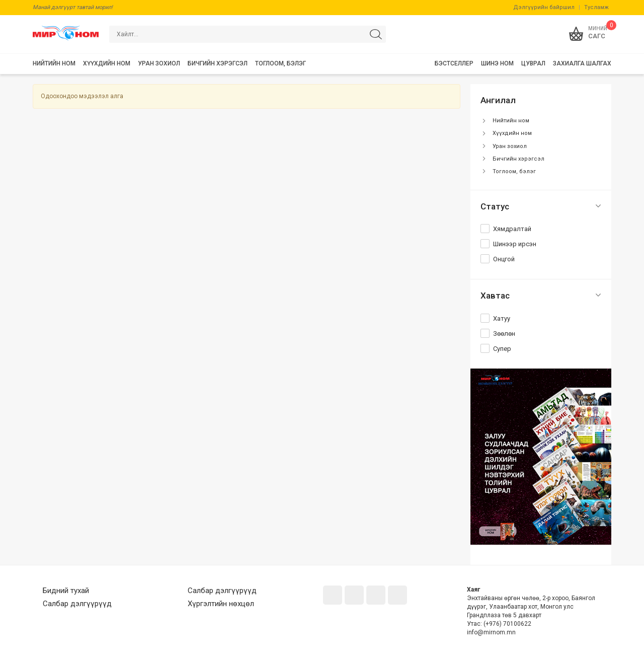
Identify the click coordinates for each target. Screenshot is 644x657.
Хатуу (502, 318)
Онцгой (504, 259)
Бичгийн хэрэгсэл (518, 159)
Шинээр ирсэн (515, 244)
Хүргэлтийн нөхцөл (221, 604)
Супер (502, 349)
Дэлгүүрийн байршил (544, 7)
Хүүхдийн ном (512, 133)
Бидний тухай (66, 591)
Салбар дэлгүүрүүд (77, 604)
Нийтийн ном (511, 121)
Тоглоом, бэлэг (514, 171)
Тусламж (596, 7)
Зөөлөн (504, 334)
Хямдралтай (512, 229)
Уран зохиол (510, 146)
